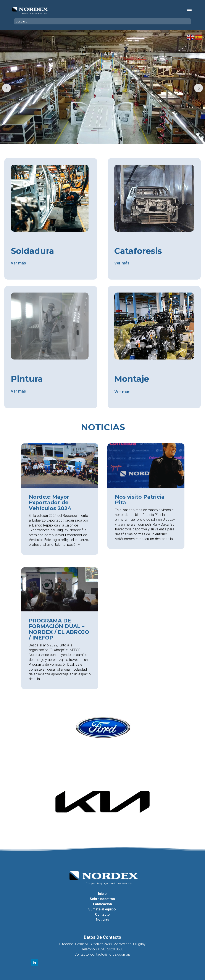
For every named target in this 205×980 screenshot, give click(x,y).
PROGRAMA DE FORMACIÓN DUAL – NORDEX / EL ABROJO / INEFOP (59, 630)
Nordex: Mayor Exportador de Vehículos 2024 (50, 503)
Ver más (19, 264)
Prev (6, 88)
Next (199, 88)
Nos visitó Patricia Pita (140, 500)
